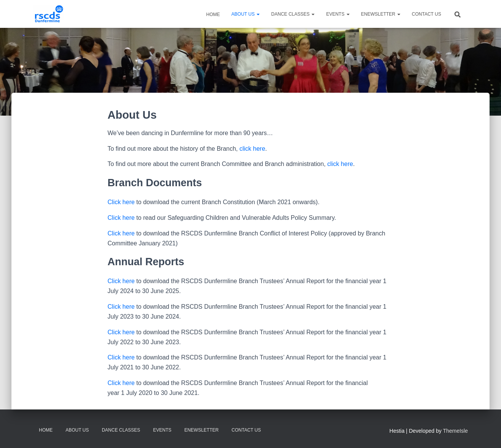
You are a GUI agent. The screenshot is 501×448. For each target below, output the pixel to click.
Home (213, 15)
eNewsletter (381, 14)
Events (338, 14)
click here (252, 149)
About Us (246, 14)
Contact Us (426, 14)
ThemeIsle (455, 431)
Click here (121, 202)
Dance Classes (293, 14)
